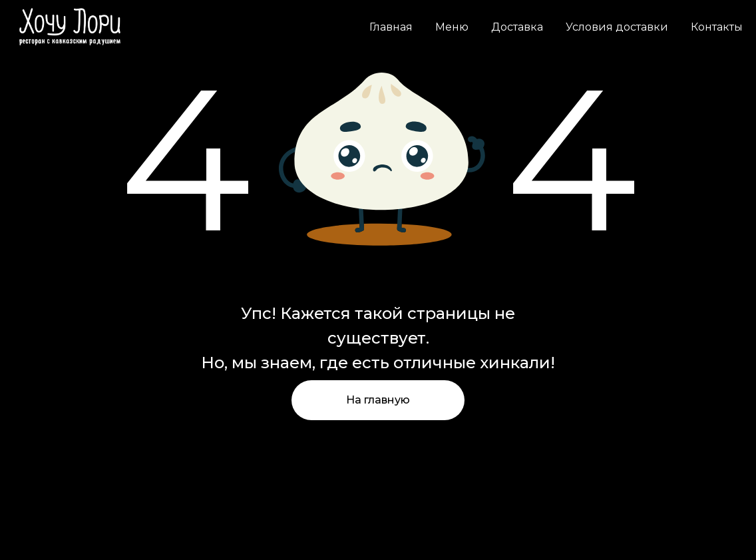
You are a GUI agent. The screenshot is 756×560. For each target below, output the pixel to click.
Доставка (517, 27)
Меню (452, 27)
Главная (391, 27)
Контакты (717, 27)
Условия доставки (617, 27)
